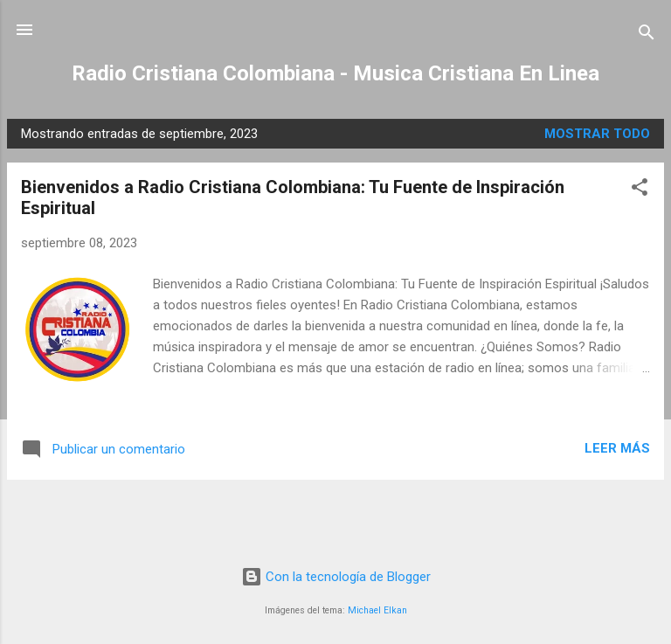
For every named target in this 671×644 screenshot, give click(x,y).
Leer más (617, 448)
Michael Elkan (377, 610)
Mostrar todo (597, 134)
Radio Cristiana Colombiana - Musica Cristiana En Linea (335, 73)
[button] (640, 190)
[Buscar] (647, 35)
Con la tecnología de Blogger (336, 577)
